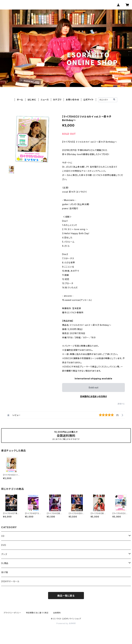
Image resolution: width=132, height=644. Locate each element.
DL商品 (5, 563)
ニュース (45, 100)
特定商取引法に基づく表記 (37, 613)
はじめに (32, 100)
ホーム (20, 100)
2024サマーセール (10, 581)
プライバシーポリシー (12, 613)
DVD (4, 545)
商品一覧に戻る (66, 596)
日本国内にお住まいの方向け (93, 396)
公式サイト (89, 100)
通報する (121, 404)
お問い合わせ (72, 100)
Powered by (66, 623)
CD (3, 536)
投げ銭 (4, 572)
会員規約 (57, 613)
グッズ (4, 554)
